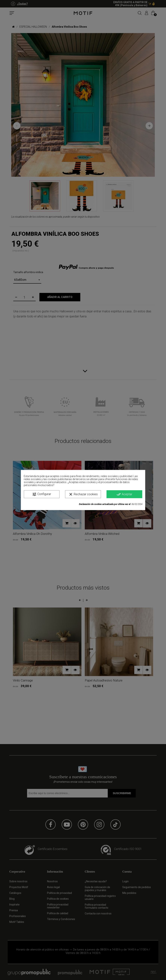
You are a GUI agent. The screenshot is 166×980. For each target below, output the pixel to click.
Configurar (42, 494)
